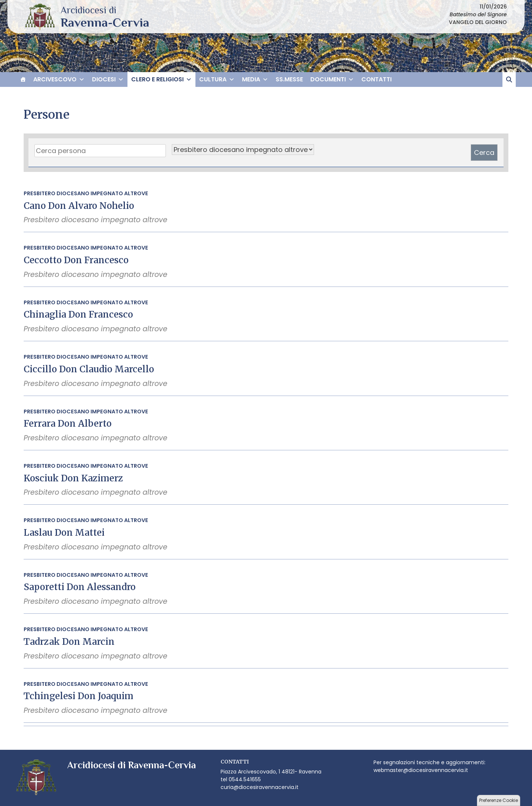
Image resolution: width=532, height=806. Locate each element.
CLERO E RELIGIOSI (161, 79)
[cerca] (509, 79)
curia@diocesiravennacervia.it (260, 787)
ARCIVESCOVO (59, 79)
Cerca (484, 153)
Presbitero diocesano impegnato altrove (86, 193)
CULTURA (217, 79)
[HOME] (23, 79)
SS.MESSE (289, 79)
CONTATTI (376, 79)
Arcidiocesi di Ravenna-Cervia (105, 22)
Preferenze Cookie (499, 800)
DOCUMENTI (332, 79)
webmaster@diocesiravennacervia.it (421, 770)
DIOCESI (108, 79)
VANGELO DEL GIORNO (478, 22)
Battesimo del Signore (478, 14)
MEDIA (255, 79)
